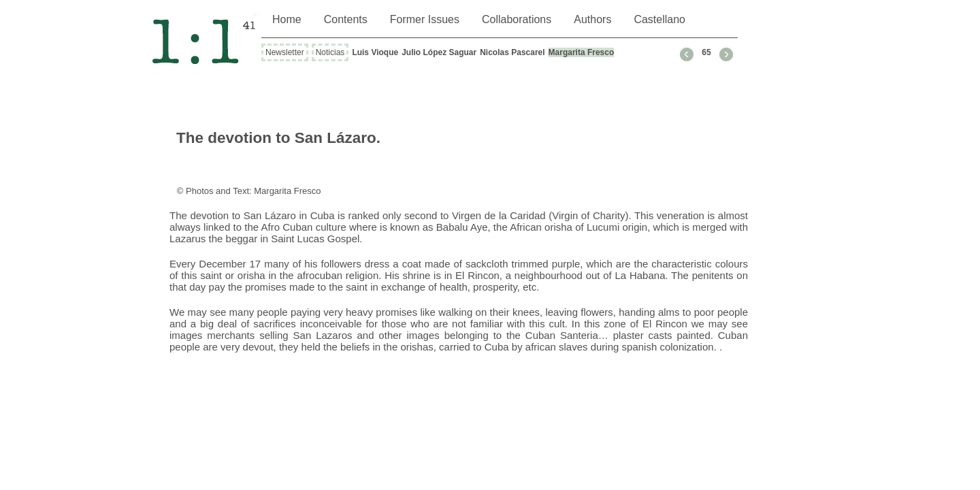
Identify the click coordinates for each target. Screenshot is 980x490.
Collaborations (517, 19)
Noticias (330, 52)
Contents (346, 19)
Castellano (659, 19)
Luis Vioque (375, 52)
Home (287, 19)
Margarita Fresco (582, 52)
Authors (592, 19)
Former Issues (425, 19)
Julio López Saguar (439, 52)
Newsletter (285, 52)
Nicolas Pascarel (512, 52)
